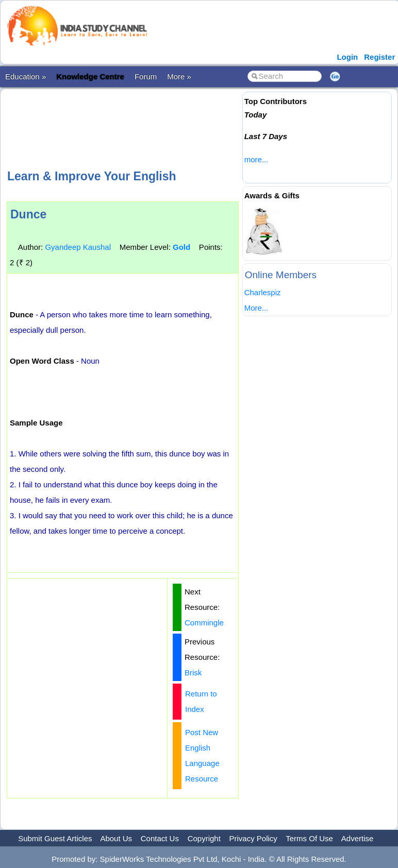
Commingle (204, 623)
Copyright (204, 838)
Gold (181, 247)
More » (179, 76)
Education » (26, 76)
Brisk (193, 673)
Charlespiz (263, 292)
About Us (116, 838)
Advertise (358, 838)
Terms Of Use (309, 838)
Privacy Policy (253, 838)
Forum (146, 76)
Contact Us (160, 838)
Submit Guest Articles (55, 838)
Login (347, 57)
